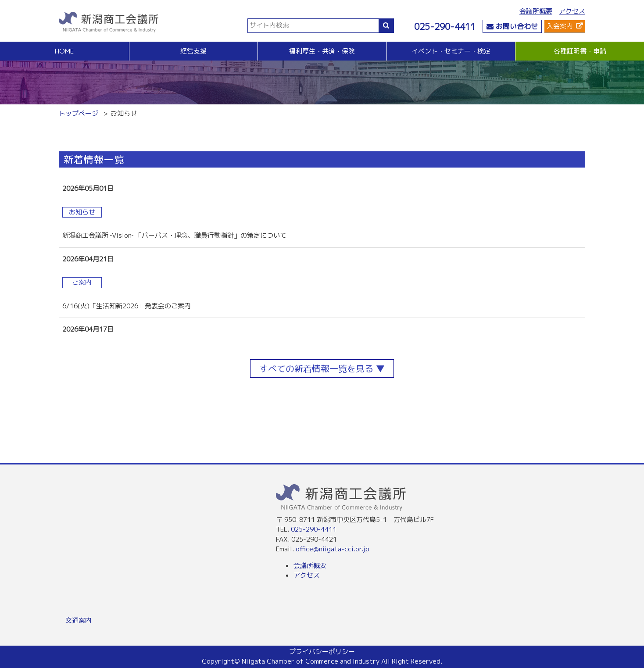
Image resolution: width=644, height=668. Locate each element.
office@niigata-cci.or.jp (333, 549)
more (322, 189)
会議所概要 (536, 11)
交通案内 (79, 620)
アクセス (572, 11)
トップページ (79, 113)
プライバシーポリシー (322, 652)
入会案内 (560, 26)
